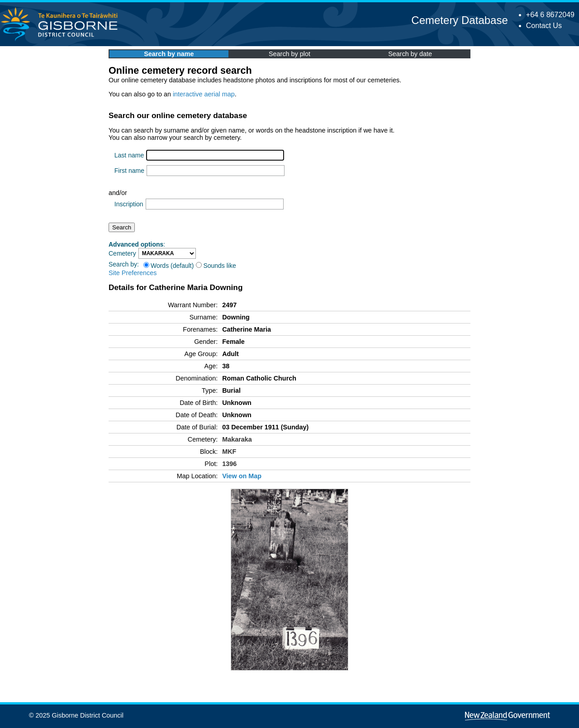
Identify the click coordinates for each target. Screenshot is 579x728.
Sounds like (216, 266)
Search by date (410, 54)
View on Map (242, 476)
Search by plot (289, 54)
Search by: (124, 264)
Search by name (169, 54)
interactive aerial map (204, 94)
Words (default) (168, 266)
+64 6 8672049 (550, 15)
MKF (229, 452)
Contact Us (544, 26)
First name (129, 171)
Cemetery (122, 253)
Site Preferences (133, 273)
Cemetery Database (459, 20)
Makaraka (237, 439)
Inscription (129, 204)
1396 (229, 464)
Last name (129, 155)
